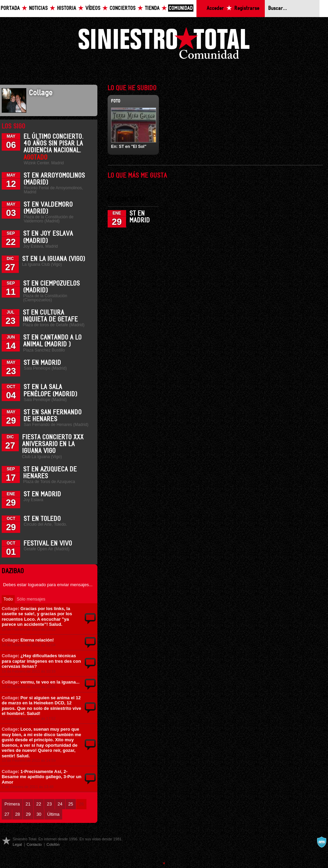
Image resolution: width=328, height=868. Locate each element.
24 (60, 804)
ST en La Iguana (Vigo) (54, 259)
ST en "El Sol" (133, 147)
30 (39, 814)
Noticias (38, 8)
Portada (10, 8)
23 (49, 804)
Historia (67, 8)
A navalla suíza (322, 842)
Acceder (215, 8)
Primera (12, 804)
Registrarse (247, 8)
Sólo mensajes (31, 599)
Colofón (53, 844)
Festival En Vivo (48, 543)
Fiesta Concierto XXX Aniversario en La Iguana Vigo (53, 444)
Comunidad (181, 8)
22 (39, 804)
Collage (10, 609)
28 (17, 814)
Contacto (34, 844)
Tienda (152, 8)
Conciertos (123, 8)
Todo (8, 599)
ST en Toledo (42, 519)
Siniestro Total (164, 45)
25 (71, 804)
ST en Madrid (42, 363)
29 (28, 814)
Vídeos (93, 8)
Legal (17, 844)
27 (7, 814)
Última (53, 814)
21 (28, 804)
